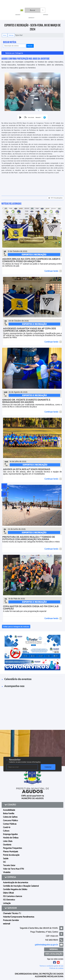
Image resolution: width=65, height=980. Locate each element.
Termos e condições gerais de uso (51, 966)
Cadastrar (48, 767)
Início (5, 35)
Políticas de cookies (56, 968)
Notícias (11, 35)
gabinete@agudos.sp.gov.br (46, 945)
